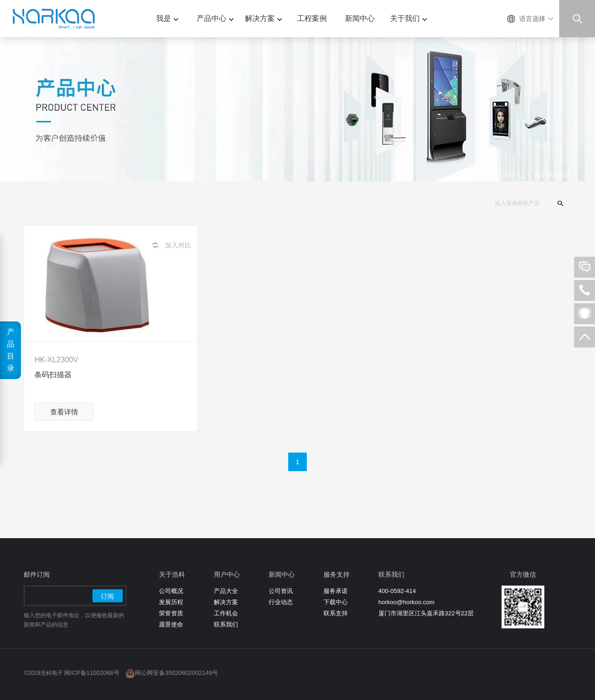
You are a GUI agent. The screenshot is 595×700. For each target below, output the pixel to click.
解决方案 (263, 18)
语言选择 (532, 19)
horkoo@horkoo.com (407, 602)
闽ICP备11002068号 (92, 673)
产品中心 (215, 18)
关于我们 (408, 18)
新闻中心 (360, 18)
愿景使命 (171, 624)
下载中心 (336, 602)
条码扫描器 (553, 175)
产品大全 (226, 591)
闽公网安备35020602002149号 (176, 673)
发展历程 (171, 602)
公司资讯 (281, 591)
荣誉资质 (171, 613)
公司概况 (171, 591)
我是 (167, 18)
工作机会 (226, 613)
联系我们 (226, 624)
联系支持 (336, 613)
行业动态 (281, 602)
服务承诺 (336, 591)
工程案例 (312, 18)
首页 (478, 175)
